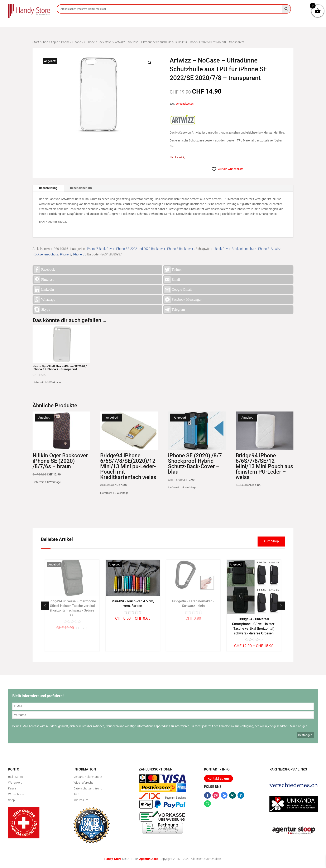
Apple (54, 42)
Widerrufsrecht (83, 783)
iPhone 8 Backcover (180, 249)
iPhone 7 (78, 42)
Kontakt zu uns (219, 779)
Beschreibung (48, 188)
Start (36, 42)
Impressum (81, 800)
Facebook (44, 270)
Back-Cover (223, 249)
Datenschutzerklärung (88, 788)
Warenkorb (15, 783)
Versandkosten (184, 104)
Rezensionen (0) (81, 188)
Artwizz (276, 249)
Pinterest (44, 280)
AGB (76, 794)
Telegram (174, 310)
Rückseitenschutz (244, 249)
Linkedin (44, 290)
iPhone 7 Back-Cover (99, 42)
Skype (42, 310)
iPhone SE (80, 254)
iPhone (65, 42)
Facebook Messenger (183, 300)
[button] (150, 63)
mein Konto (16, 777)
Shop (45, 42)
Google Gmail (178, 290)
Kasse (12, 788)
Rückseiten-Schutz (45, 254)
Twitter (173, 270)
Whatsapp (44, 300)
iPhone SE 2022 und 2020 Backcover (140, 249)
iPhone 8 (65, 254)
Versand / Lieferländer (88, 777)
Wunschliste (16, 794)
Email (172, 280)
